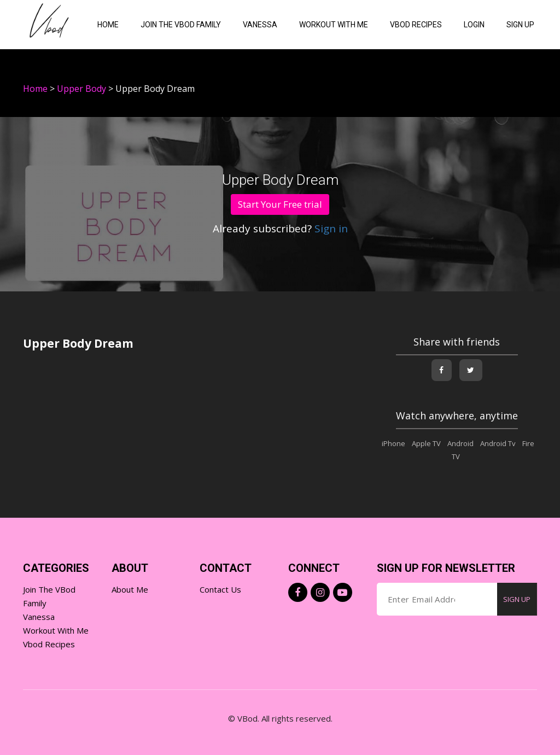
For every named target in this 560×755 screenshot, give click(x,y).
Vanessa (260, 25)
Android (460, 443)
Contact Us (220, 589)
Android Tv (498, 443)
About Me (130, 589)
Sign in (330, 229)
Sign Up (520, 25)
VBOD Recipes (416, 25)
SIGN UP (517, 599)
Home (108, 25)
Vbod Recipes (49, 644)
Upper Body (81, 89)
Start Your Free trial (280, 204)
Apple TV (426, 443)
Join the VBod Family (181, 25)
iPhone (393, 443)
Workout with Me (56, 630)
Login (474, 25)
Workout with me (334, 25)
